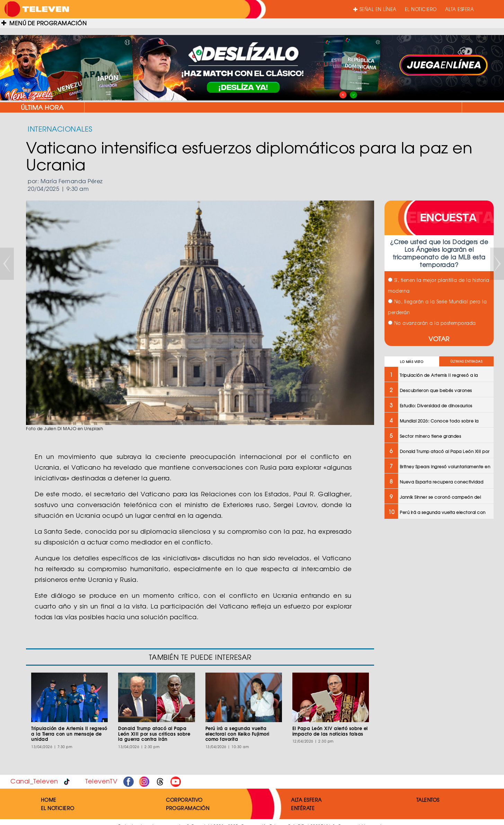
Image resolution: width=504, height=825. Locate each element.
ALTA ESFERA (460, 9)
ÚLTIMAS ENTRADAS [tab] (466, 361)
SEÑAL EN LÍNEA (375, 9)
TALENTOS (428, 800)
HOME (49, 800)
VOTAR (439, 339)
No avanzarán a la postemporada (432, 323)
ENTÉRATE (303, 808)
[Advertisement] (438, 575)
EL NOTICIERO (421, 9)
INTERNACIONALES (60, 129)
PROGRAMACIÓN (188, 808)
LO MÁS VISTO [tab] (412, 362)
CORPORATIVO (184, 800)
